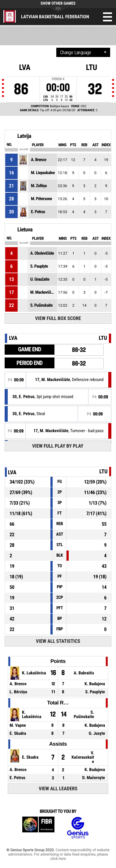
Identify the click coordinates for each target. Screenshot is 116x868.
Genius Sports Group (78, 828)
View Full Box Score (58, 318)
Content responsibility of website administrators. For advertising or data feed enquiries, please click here (59, 854)
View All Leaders (58, 789)
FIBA (38, 828)
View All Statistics (58, 641)
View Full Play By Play (58, 446)
